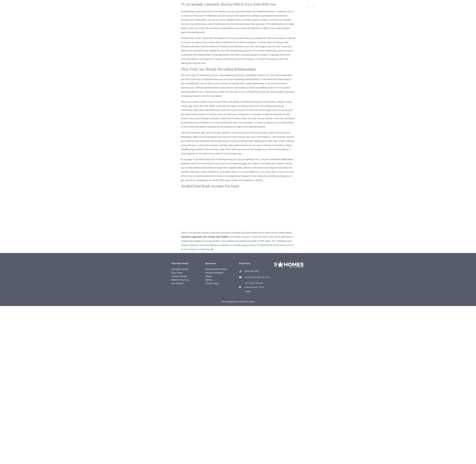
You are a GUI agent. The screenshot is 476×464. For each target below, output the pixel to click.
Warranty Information (216, 269)
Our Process (177, 283)
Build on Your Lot (180, 280)
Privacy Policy (212, 283)
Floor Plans (177, 273)
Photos (258, 5)
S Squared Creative (246, 302)
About (270, 5)
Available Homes (180, 269)
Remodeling (245, 5)
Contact (281, 5)
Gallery (209, 280)
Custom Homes (179, 276)
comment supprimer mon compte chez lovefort (205, 237)
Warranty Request (214, 273)
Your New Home (228, 5)
